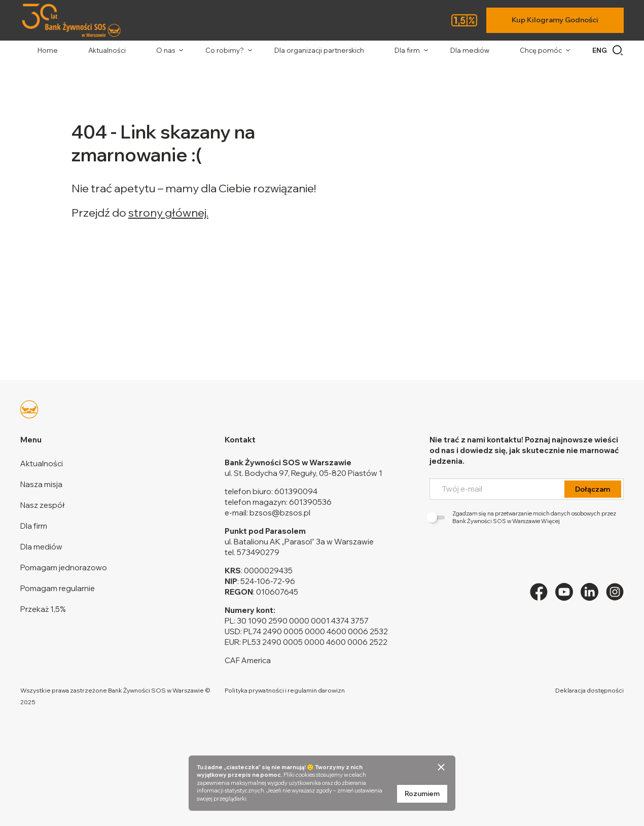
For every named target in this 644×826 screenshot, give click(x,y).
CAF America (248, 660)
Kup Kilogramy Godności (555, 20)
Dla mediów (470, 50)
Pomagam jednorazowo (64, 567)
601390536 (310, 502)
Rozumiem (422, 794)
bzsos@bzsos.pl (280, 513)
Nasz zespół (43, 505)
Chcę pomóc (541, 50)
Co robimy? (225, 50)
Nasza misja (41, 484)
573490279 (258, 552)
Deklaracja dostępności (589, 690)
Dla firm (407, 50)
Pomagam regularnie (58, 588)
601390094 (296, 491)
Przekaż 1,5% (43, 609)
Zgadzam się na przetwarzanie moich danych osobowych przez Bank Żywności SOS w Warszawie (523, 517)
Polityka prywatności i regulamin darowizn (285, 690)
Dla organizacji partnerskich (319, 50)
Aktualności (107, 50)
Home (48, 50)
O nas (166, 50)
